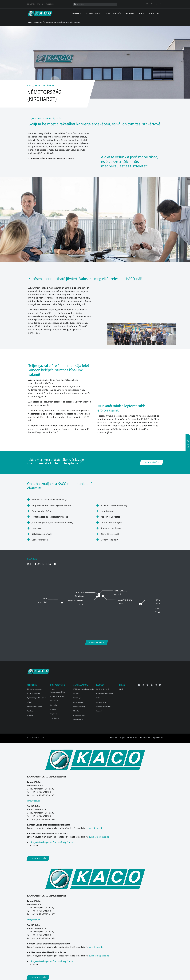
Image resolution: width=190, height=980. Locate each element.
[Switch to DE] (147, 4)
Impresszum (158, 737)
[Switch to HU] (156, 4)
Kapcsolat (100, 711)
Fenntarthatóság (79, 707)
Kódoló (30, 702)
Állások (99, 698)
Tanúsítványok (78, 720)
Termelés (53, 705)
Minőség (53, 709)
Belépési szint (101, 702)
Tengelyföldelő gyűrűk (35, 707)
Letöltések (49, 4)
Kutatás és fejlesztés (57, 696)
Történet (76, 693)
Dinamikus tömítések (34, 689)
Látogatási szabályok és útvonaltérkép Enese (51, 842)
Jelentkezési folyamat (104, 707)
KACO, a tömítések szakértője (83, 689)
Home (29, 22)
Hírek (121, 689)
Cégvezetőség (78, 702)
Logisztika (54, 714)
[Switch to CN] (160, 4)
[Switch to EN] (151, 4)
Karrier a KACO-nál (38, 22)
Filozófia (76, 711)
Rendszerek (31, 711)
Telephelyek (77, 698)
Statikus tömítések (34, 693)
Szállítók (31, 4)
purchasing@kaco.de (99, 836)
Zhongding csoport (80, 715)
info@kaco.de (34, 800)
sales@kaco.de (96, 828)
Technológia (54, 701)
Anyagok (30, 715)
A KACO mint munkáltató (54, 22)
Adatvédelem (148, 737)
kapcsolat (155, 14)
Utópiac (40, 4)
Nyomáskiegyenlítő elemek (37, 698)
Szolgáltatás (54, 718)
